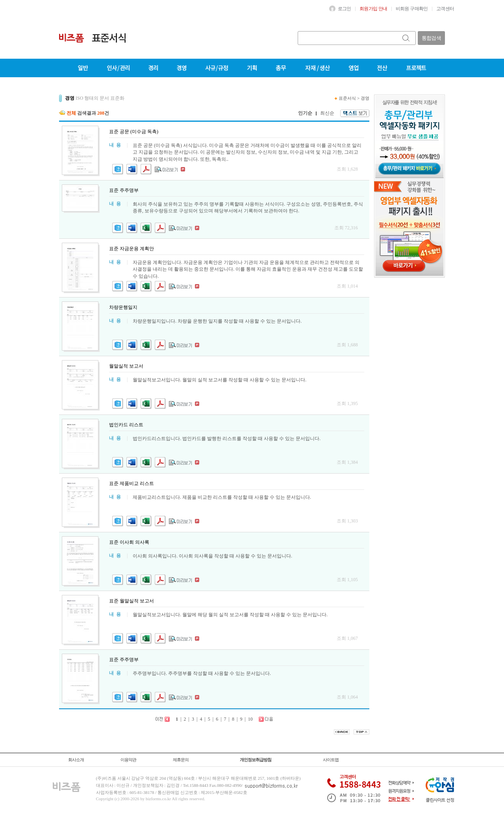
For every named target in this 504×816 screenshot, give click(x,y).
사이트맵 (331, 760)
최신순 (327, 113)
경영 (365, 98)
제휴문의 (181, 760)
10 (250, 719)
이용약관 (128, 760)
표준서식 (347, 98)
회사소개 (76, 760)
